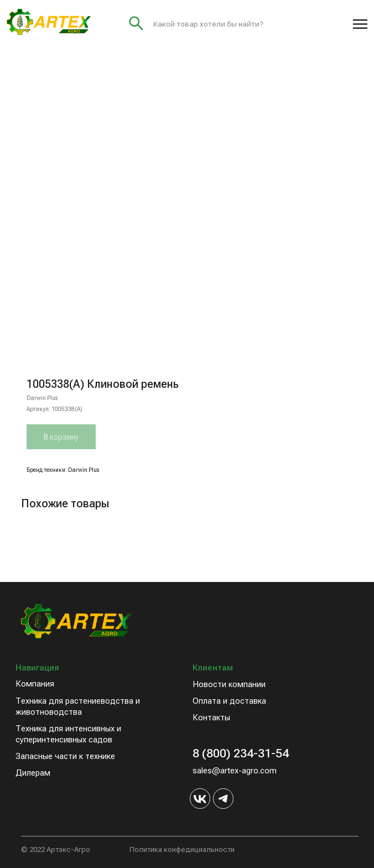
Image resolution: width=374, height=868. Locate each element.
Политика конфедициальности (182, 849)
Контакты (211, 718)
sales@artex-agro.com (235, 771)
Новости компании (229, 684)
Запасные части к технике (65, 756)
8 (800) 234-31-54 (241, 753)
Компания (35, 684)
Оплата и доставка (229, 701)
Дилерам (33, 773)
